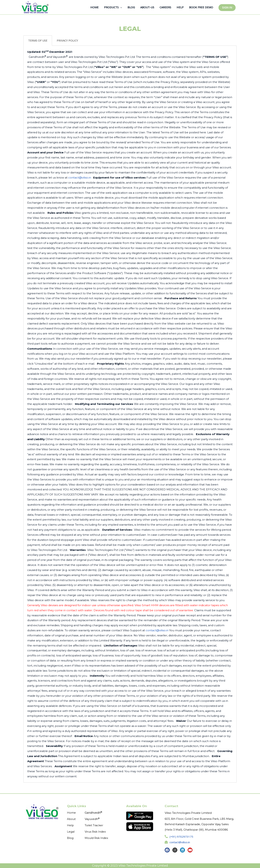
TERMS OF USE (38, 40)
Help (70, 825)
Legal (71, 832)
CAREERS (165, 7)
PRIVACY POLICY (67, 40)
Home (71, 813)
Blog (70, 838)
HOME (94, 7)
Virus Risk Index (95, 832)
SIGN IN (227, 7)
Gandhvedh (93, 813)
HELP (180, 7)
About (71, 819)
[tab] (38, 41)
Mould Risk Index (96, 838)
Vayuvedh (92, 819)
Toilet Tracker (94, 825)
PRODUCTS (111, 7)
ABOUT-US (147, 7)
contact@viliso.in (80, 178)
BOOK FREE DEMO (201, 7)
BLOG (131, 7)
